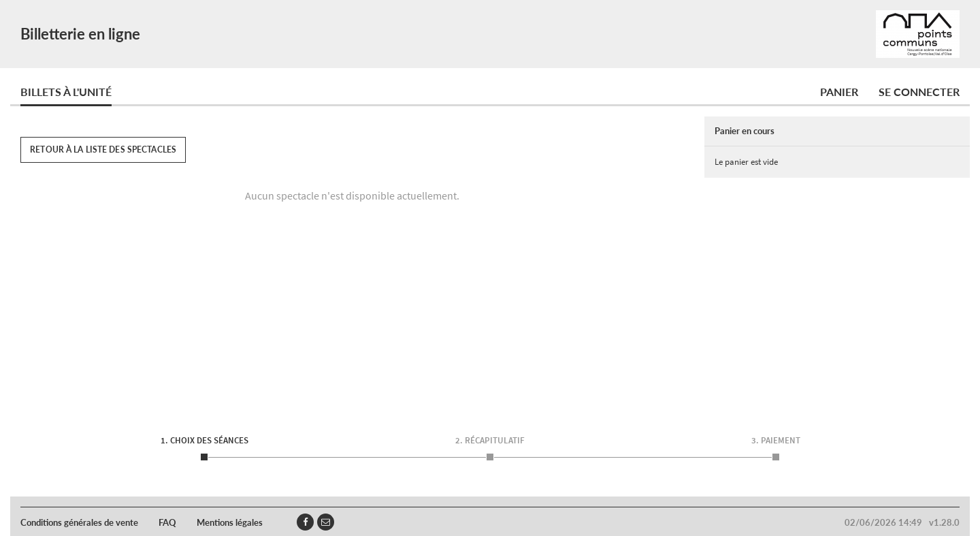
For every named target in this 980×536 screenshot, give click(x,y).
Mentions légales (230, 522)
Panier (839, 92)
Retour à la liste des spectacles (103, 149)
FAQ (167, 522)
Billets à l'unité (66, 92)
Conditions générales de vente (79, 522)
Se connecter (919, 92)
